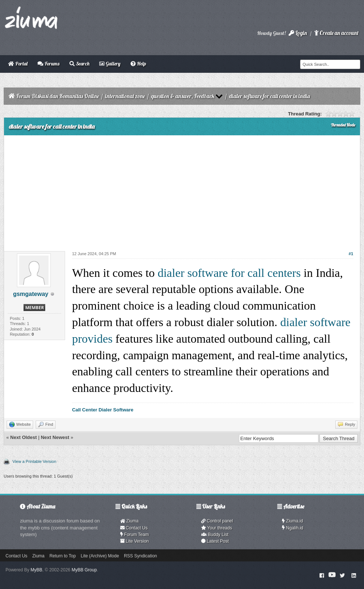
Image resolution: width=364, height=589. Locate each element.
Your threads (217, 528)
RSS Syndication (140, 556)
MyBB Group (84, 570)
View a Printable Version (34, 461)
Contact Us (134, 528)
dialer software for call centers (229, 273)
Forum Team (135, 535)
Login (298, 33)
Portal (18, 64)
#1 (351, 254)
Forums (48, 64)
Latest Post (215, 541)
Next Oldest (24, 437)
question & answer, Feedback (183, 96)
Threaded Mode (343, 125)
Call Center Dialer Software (103, 410)
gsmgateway (31, 294)
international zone (125, 96)
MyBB (36, 570)
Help (138, 64)
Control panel (217, 521)
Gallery (110, 64)
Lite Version (135, 541)
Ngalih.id (293, 528)
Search (79, 64)
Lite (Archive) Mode (100, 556)
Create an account (336, 33)
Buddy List (215, 535)
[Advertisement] (182, 190)
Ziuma (129, 521)
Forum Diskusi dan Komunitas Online (58, 96)
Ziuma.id (292, 521)
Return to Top (63, 556)
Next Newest (55, 437)
